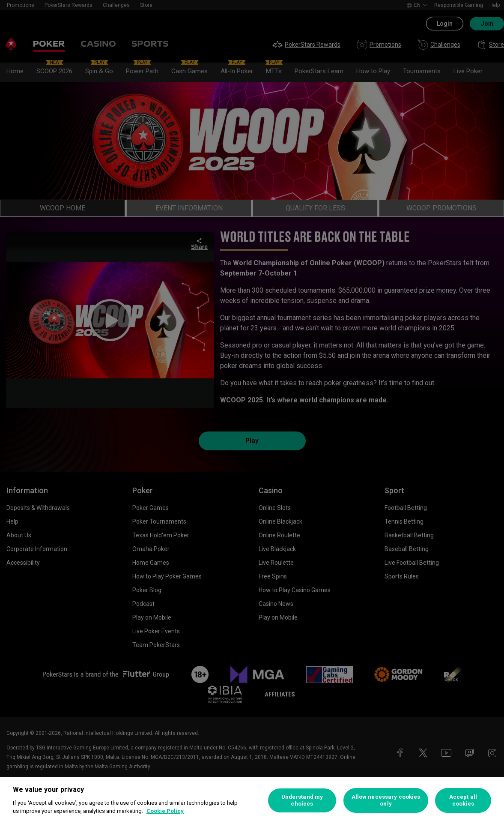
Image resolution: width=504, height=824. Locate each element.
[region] (252, 800)
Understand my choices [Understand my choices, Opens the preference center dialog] (302, 800)
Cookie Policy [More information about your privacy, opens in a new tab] (165, 811)
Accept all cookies (463, 800)
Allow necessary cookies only (386, 800)
